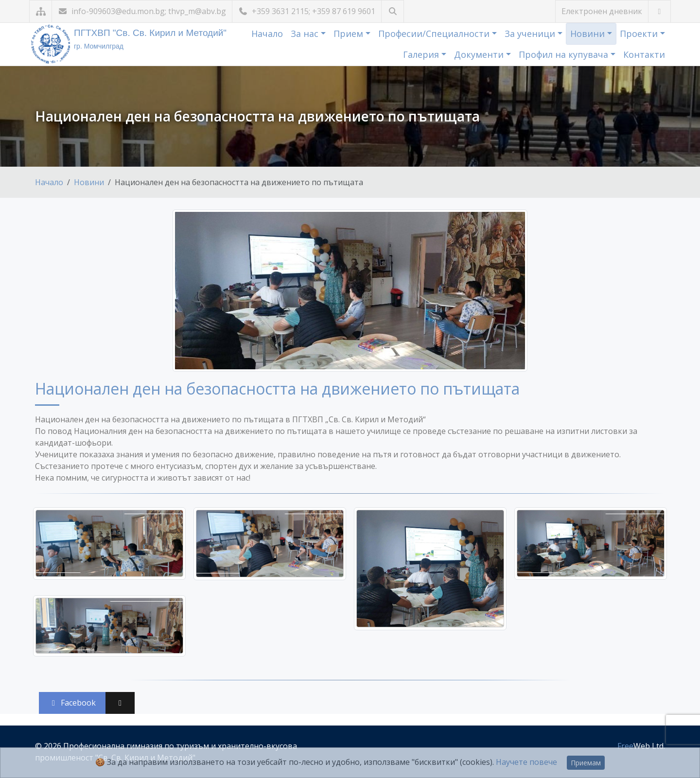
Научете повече (526, 762)
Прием (350, 34)
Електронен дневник (602, 11)
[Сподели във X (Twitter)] (120, 703)
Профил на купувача (565, 54)
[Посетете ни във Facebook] (659, 11)
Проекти (640, 34)
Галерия (422, 54)
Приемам (586, 763)
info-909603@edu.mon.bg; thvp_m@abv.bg (142, 11)
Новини (589, 34)
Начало (267, 34)
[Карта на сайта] (41, 11)
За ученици (531, 34)
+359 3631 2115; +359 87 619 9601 (307, 11)
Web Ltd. (641, 746)
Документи (480, 54)
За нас (306, 34)
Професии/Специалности (435, 34)
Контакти (644, 54)
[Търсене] (393, 11)
